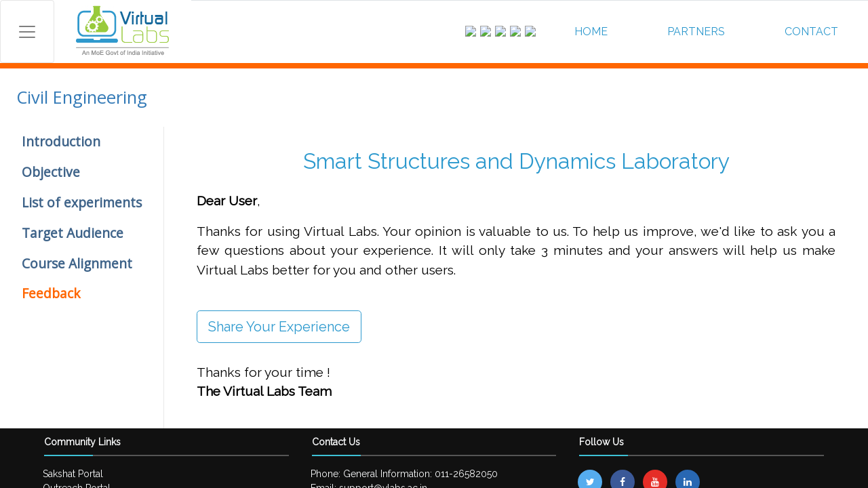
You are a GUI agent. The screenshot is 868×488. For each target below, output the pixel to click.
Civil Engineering (82, 97)
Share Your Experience (279, 327)
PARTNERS (696, 32)
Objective (51, 172)
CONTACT (811, 32)
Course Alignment (77, 263)
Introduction (61, 141)
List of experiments (82, 202)
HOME (591, 32)
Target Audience (73, 233)
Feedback (51, 293)
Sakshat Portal (73, 474)
